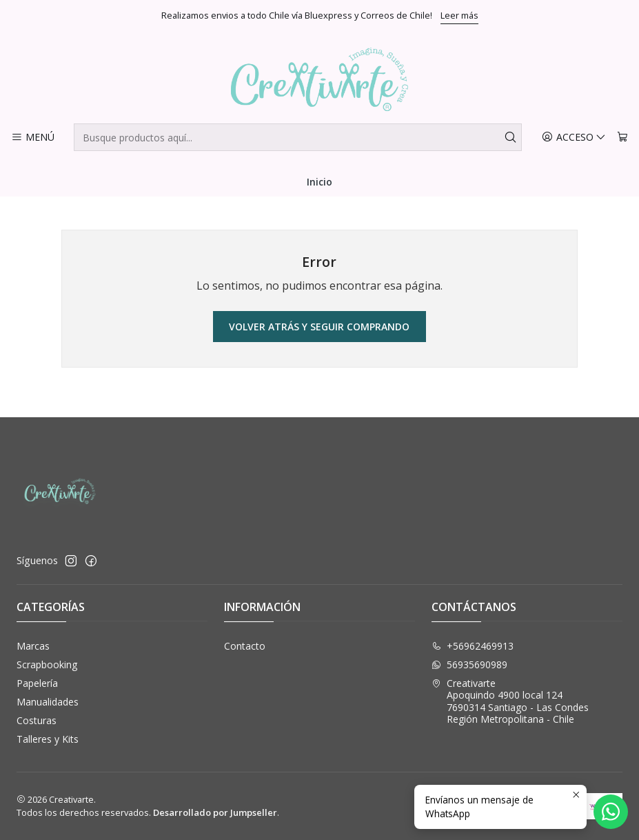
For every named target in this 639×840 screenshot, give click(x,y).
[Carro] (622, 138)
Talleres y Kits (48, 739)
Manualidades (48, 702)
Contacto (245, 646)
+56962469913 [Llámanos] (473, 646)
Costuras (37, 720)
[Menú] (33, 138)
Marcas (33, 646)
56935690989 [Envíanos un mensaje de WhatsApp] (469, 664)
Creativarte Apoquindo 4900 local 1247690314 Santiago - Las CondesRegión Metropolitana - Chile (510, 701)
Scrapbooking (47, 664)
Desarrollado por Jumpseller (215, 812)
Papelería (37, 683)
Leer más (459, 15)
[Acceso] (574, 138)
